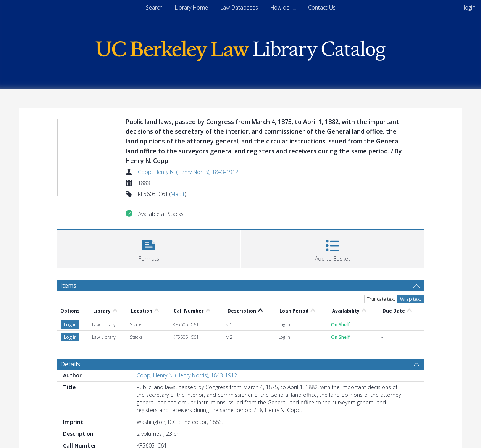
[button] (149, 248)
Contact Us (322, 7)
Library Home (191, 7)
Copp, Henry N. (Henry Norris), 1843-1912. (189, 172)
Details (70, 364)
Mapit (178, 194)
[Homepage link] (240, 49)
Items (68, 285)
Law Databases (239, 7)
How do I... (283, 7)
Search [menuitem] (154, 7)
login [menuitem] (470, 7)
